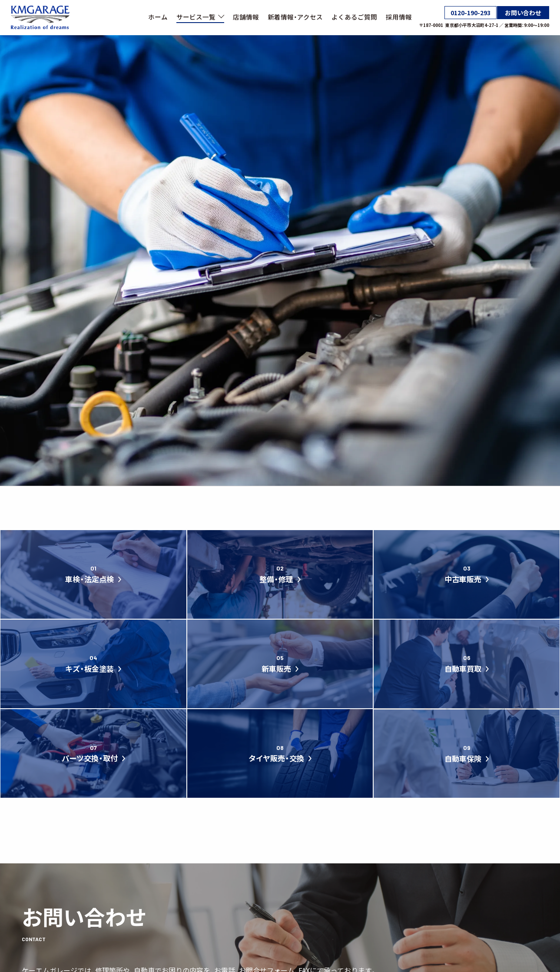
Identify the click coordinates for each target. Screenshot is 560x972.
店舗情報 (246, 17)
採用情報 (399, 17)
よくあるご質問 (354, 17)
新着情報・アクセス (295, 17)
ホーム (158, 17)
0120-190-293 (471, 13)
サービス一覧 (200, 17)
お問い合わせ (523, 13)
